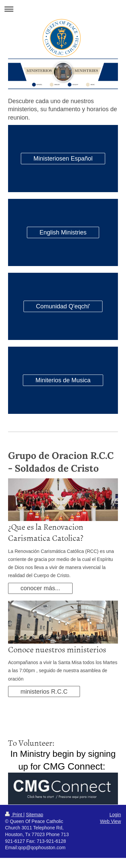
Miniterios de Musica (63, 380)
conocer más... (40, 588)
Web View (110, 821)
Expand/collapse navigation (63, 9)
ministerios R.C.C (44, 692)
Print (14, 815)
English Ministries (63, 232)
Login (115, 815)
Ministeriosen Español (63, 159)
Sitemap (34, 815)
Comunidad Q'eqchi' (63, 306)
